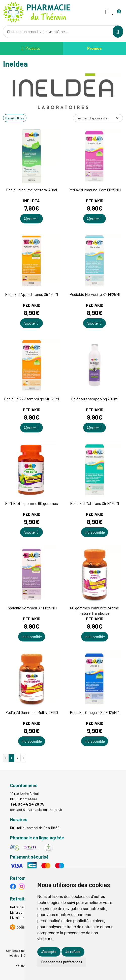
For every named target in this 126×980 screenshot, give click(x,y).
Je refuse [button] (73, 952)
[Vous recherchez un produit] (58, 32)
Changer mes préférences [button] (62, 962)
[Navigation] (31, 48)
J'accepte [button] (49, 952)
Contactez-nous (17, 950)
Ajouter (31, 218)
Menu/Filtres (15, 118)
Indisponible (95, 532)
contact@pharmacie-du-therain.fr (36, 809)
